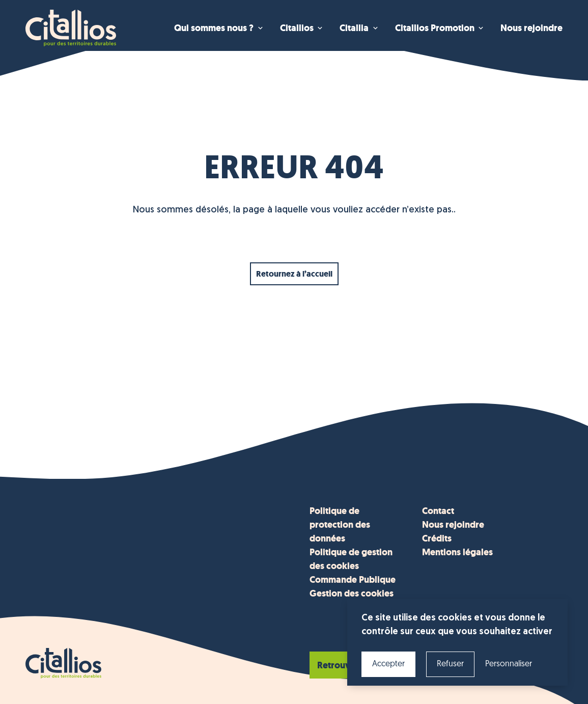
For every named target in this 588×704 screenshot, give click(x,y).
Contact (438, 511)
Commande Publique (353, 580)
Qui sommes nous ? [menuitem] (214, 28)
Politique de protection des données (340, 525)
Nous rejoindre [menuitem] (531, 28)
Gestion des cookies (352, 593)
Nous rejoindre (453, 525)
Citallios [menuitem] (297, 28)
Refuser (450, 664)
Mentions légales (457, 552)
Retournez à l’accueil (294, 274)
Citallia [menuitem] (354, 28)
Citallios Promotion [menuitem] (435, 28)
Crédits (437, 538)
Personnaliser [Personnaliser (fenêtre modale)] (509, 664)
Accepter (388, 664)
